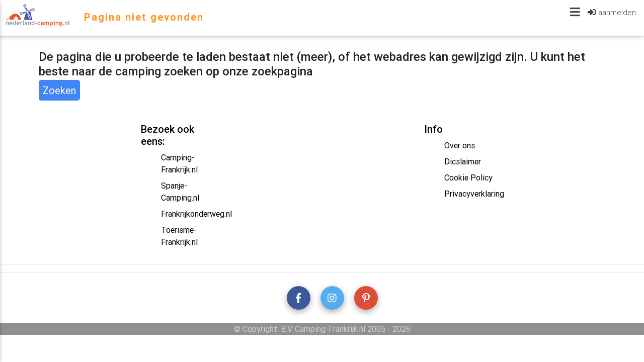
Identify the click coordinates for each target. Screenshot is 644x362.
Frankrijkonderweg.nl (196, 214)
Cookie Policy (468, 177)
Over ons (460, 145)
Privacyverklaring (474, 194)
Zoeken (59, 90)
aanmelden (617, 14)
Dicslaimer (463, 161)
